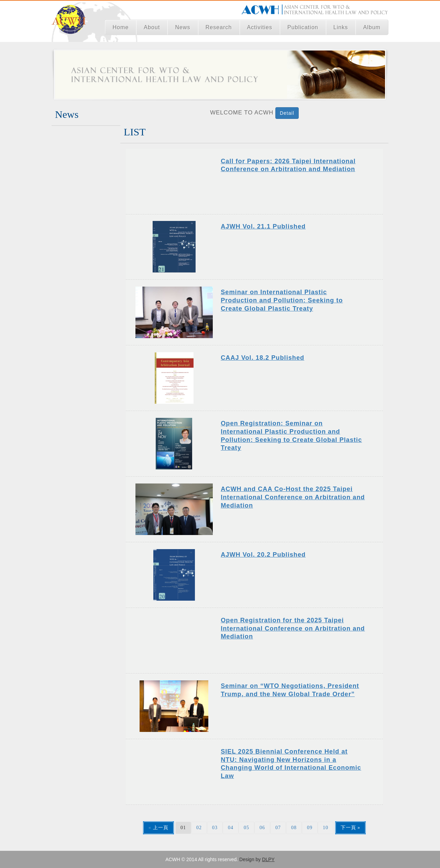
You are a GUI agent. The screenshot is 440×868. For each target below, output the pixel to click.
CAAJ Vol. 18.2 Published (262, 358)
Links (341, 27)
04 (231, 828)
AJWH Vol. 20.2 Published (263, 555)
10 (326, 828)
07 (278, 828)
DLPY (268, 859)
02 (199, 828)
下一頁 (348, 828)
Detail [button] (287, 113)
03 (215, 828)
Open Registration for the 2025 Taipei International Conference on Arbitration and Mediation (293, 628)
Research (219, 27)
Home (120, 27)
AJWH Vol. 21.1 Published (263, 226)
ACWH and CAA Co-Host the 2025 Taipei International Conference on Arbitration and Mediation (293, 497)
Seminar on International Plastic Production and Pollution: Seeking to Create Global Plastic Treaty (282, 300)
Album (372, 27)
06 (262, 828)
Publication (303, 27)
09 (310, 828)
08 (294, 828)
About (152, 27)
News (183, 27)
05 (246, 828)
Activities (260, 27)
